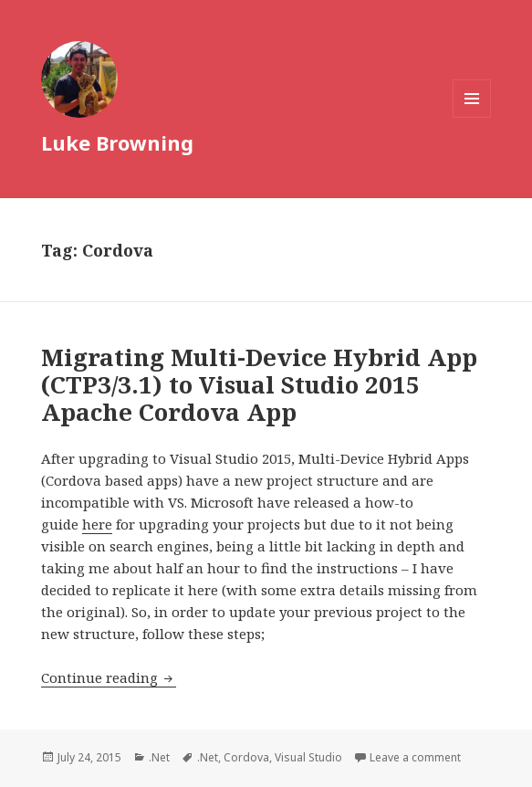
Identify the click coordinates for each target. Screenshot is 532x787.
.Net (159, 757)
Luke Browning (117, 142)
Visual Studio (308, 757)
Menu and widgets (472, 117)
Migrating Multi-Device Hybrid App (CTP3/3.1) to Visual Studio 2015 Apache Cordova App (259, 384)
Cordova (246, 757)
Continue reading (109, 677)
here (97, 524)
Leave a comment (415, 757)
